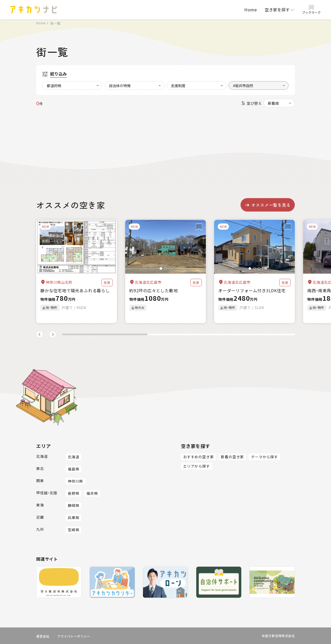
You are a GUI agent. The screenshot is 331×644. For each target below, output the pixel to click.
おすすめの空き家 (198, 457)
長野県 (73, 493)
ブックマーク (311, 10)
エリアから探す (197, 466)
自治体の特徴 (120, 86)
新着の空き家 (232, 457)
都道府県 (54, 86)
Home (251, 10)
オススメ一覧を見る (268, 205)
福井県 (92, 493)
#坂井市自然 (243, 86)
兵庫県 (73, 518)
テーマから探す (265, 457)
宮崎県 (73, 530)
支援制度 (178, 86)
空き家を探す (277, 10)
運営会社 (43, 636)
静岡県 (73, 505)
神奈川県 (75, 481)
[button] (161, 268)
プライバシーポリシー (74, 636)
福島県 (73, 469)
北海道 (73, 457)
